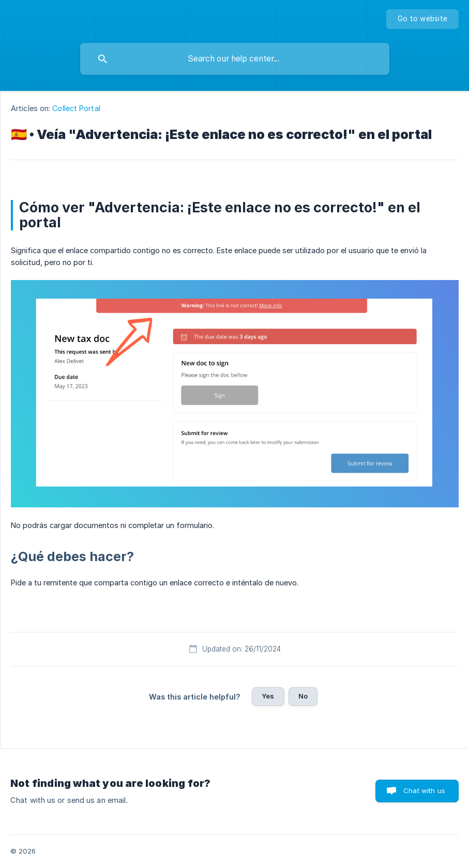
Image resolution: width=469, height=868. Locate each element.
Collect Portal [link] (76, 108)
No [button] (303, 696)
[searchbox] (235, 59)
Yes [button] (268, 696)
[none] (422, 19)
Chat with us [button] (424, 791)
